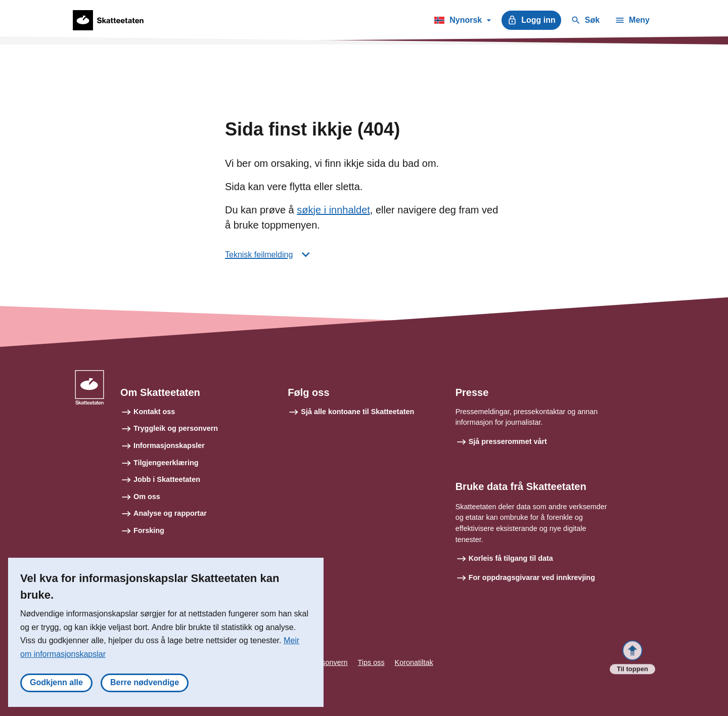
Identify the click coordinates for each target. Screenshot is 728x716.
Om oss (147, 497)
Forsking (149, 530)
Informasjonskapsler (169, 445)
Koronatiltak (414, 662)
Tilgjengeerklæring (166, 463)
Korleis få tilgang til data (511, 558)
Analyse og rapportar (170, 513)
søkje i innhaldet (333, 210)
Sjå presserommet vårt (508, 441)
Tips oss (371, 662)
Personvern (329, 662)
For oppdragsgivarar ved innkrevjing (532, 577)
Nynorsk (462, 22)
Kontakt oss (154, 412)
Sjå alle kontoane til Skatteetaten (357, 412)
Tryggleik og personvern (176, 428)
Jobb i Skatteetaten (167, 479)
